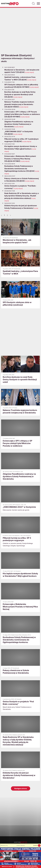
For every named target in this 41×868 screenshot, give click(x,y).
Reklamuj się (4, 846)
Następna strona (21, 788)
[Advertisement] (20, 30)
